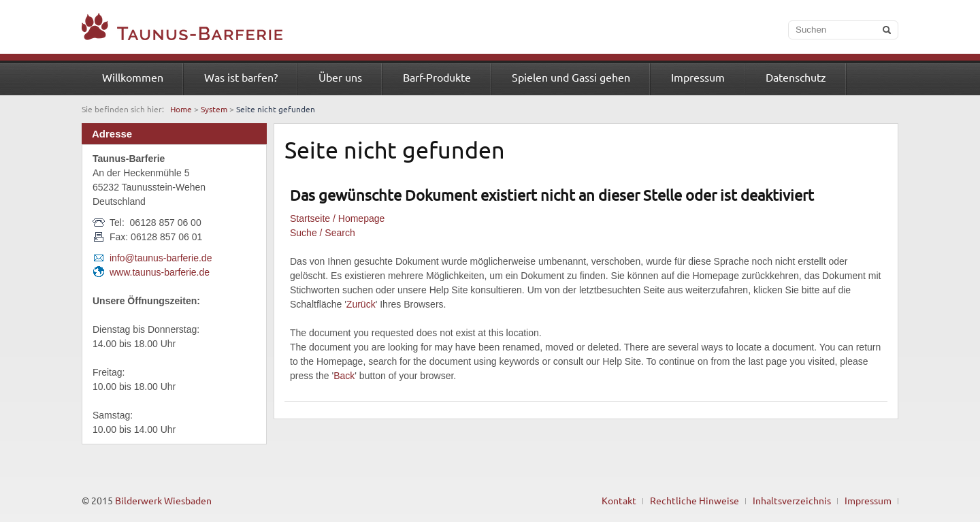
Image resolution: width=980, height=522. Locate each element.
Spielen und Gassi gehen (571, 77)
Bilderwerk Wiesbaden (163, 500)
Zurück (361, 304)
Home (181, 109)
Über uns (340, 77)
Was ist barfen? (241, 77)
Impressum (698, 77)
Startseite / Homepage (337, 218)
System (214, 109)
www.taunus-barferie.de (160, 272)
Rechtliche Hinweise (695, 500)
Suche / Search (323, 233)
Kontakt (619, 500)
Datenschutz (796, 77)
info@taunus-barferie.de (161, 258)
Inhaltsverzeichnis (792, 500)
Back (344, 376)
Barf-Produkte (437, 77)
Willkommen (133, 77)
